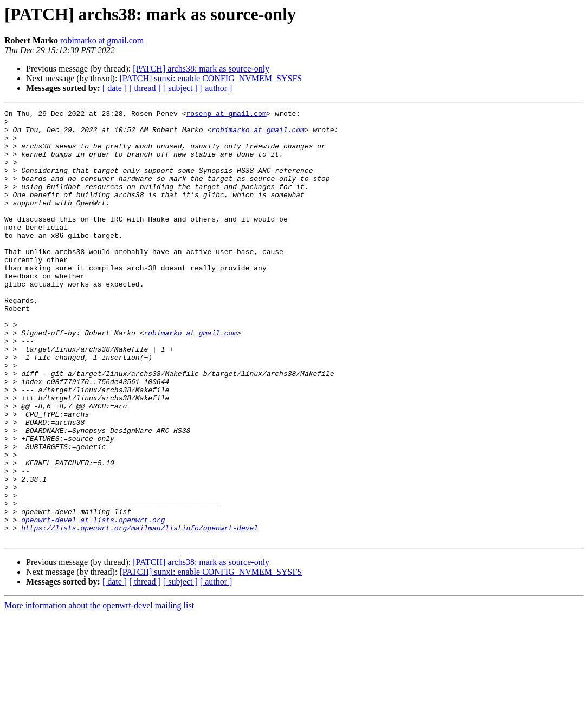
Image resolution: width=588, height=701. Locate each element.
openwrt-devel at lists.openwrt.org (93, 602)
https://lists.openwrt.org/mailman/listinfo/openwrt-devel (140, 612)
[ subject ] (180, 88)
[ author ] (216, 88)
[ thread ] (145, 88)
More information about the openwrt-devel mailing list (99, 692)
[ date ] (115, 88)
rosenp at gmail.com (226, 115)
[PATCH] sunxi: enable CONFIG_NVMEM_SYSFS (211, 78)
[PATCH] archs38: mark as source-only (201, 69)
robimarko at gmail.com (102, 40)
